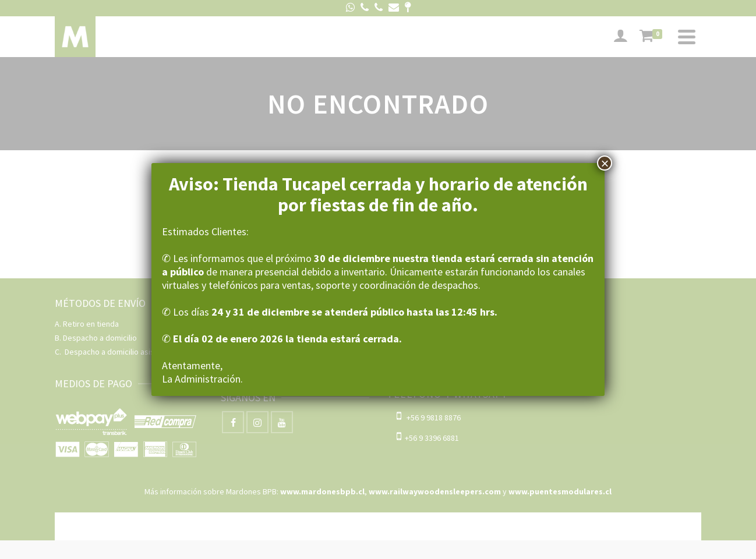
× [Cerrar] (605, 163)
